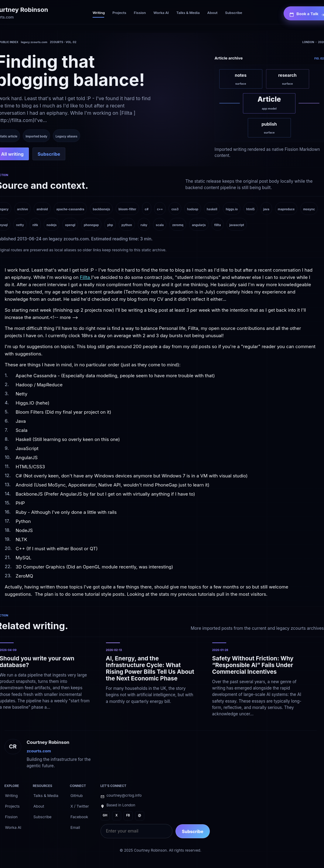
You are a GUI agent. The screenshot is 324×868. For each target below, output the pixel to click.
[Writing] (99, 13)
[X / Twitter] (80, 806)
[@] (140, 816)
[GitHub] (77, 795)
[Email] (75, 827)
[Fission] (140, 13)
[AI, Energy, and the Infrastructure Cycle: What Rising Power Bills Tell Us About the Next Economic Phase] (151, 680)
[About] (213, 13)
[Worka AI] (161, 13)
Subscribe (193, 831)
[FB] (128, 816)
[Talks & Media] (188, 13)
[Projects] (119, 13)
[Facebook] (79, 816)
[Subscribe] (234, 13)
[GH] (105, 816)
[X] (117, 816)
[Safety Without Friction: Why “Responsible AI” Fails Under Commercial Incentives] (257, 680)
